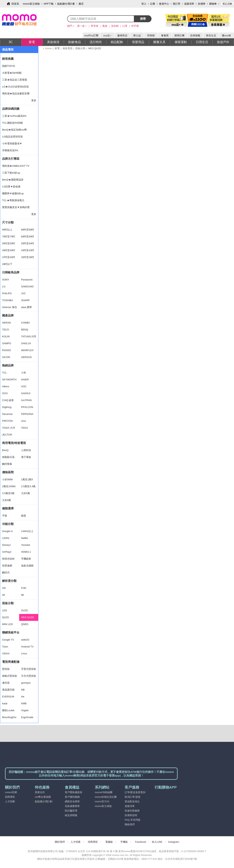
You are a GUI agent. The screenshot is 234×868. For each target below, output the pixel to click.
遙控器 (6, 683)
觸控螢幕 (7, 464)
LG (4, 286)
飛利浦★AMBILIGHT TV (16, 166)
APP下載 (49, 4)
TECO (6, 330)
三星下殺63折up (11, 173)
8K (23, 595)
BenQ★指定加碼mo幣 (14, 130)
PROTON (7, 421)
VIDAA (6, 653)
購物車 (213, 4)
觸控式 (6, 573)
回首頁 (15, 4)
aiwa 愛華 (26, 307)
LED (5, 610)
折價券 (202, 4)
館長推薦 (8, 59)
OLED (24, 610)
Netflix (25, 538)
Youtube (26, 545)
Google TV (8, 640)
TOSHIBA (8, 300)
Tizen (5, 647)
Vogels (25, 710)
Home (48, 48)
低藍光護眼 (27, 566)
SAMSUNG (27, 286)
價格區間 (8, 472)
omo (23, 421)
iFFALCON (27, 407)
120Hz (6, 538)
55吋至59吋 (9, 243)
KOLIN (6, 336)
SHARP (25, 300)
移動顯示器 (8, 457)
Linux (24, 653)
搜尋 (143, 19)
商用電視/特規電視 (14, 443)
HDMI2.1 (26, 552)
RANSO (7, 350)
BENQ (25, 330)
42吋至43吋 (28, 250)
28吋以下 (7, 264)
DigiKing (7, 407)
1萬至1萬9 (27, 479)
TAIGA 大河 (9, 428)
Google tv (7, 531)
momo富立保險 (31, 4)
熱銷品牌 (8, 365)
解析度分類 (9, 581)
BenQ (5, 450)
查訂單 (177, 4)
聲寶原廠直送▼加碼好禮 (16, 207)
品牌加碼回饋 (11, 109)
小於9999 (7, 479)
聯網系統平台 (11, 632)
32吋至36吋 (28, 257)
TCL (5, 373)
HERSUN (26, 357)
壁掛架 (6, 669)
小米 (24, 373)
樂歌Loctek (8, 710)
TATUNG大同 (29, 336)
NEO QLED (28, 617)
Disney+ (7, 545)
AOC (24, 386)
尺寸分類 (8, 222)
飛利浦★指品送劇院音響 (16, 94)
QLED (5, 617)
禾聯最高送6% (10, 150)
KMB (24, 703)
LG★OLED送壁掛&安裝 (15, 87)
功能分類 (8, 524)
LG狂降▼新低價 (11, 187)
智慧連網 (7, 566)
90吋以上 (7, 230)
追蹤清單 (189, 4)
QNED (25, 624)
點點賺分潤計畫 (66, 4)
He (23, 697)
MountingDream (9, 718)
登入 (144, 4)
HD (4, 588)
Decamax (7, 414)
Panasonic (27, 280)
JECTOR (7, 435)
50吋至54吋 (28, 243)
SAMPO (7, 343)
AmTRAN (26, 400)
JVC (23, 293)
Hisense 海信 (9, 307)
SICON (6, 357)
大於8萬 (7, 500)
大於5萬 (26, 493)
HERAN (7, 323)
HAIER (25, 380)
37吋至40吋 (9, 257)
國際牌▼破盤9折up (13, 193)
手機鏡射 (26, 559)
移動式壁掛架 (10, 676)
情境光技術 (8, 559)
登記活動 (227, 4)
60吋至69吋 (28, 237)
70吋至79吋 (9, 237)
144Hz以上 (27, 531)
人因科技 (26, 450)
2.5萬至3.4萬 (28, 486)
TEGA (24, 428)
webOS (25, 640)
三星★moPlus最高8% (14, 116)
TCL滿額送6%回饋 (12, 123)
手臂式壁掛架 (29, 669)
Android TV (27, 647)
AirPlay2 (7, 552)
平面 (5, 516)
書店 (81, 4)
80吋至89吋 (28, 230)
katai (5, 703)
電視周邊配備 (11, 662)
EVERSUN (8, 697)
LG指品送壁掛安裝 (12, 137)
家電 (57, 48)
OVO (5, 393)
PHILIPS (7, 293)
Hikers (6, 386)
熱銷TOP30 (9, 66)
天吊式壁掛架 (29, 676)
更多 (34, 100)
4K (4, 595)
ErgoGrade (27, 717)
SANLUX (26, 343)
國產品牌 (8, 315)
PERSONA (27, 414)
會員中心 (164, 4)
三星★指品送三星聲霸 (15, 80)
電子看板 (26, 457)
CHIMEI (26, 323)
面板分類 (80, 48)
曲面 (24, 516)
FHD (24, 588)
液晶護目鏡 (8, 690)
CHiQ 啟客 (8, 400)
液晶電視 (68, 48)
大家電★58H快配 (12, 73)
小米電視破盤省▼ (12, 143)
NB (23, 690)
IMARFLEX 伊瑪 (27, 351)
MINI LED (7, 624)
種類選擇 (8, 508)
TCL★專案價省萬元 (13, 200)
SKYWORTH (9, 380)
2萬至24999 (9, 486)
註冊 (153, 4)
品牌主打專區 (11, 159)
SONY (6, 280)
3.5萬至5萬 (8, 493)
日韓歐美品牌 (11, 272)
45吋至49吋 (9, 250)
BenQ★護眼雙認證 (13, 180)
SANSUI (26, 393)
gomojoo (26, 683)
